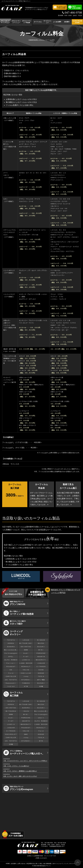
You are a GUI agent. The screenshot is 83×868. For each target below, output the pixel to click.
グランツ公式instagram (18, 788)
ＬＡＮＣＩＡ (26, 660)
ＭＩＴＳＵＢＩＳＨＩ (26, 643)
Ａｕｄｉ (26, 653)
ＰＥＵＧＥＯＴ (11, 667)
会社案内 (67, 22)
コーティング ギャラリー (13, 633)
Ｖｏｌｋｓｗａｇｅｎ (11, 653)
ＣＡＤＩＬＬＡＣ (26, 673)
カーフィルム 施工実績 (13, 694)
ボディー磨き (41, 680)
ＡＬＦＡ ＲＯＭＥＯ (11, 660)
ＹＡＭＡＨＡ (26, 683)
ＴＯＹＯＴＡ (11, 640)
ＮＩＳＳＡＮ (41, 640)
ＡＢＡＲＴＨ (41, 657)
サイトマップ (73, 864)
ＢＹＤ (41, 741)
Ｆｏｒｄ (11, 673)
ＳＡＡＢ (41, 670)
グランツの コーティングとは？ (5, 22)
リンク (66, 864)
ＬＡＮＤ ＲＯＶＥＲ (26, 663)
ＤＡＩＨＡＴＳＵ (26, 647)
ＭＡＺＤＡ (41, 643)
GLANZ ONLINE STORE (77, 22)
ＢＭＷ (26, 650)
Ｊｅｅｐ (26, 676)
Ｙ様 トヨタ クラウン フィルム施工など (16, 766)
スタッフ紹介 (15, 623)
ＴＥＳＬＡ (41, 676)
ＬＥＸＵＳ (26, 640)
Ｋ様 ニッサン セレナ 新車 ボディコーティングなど (20, 776)
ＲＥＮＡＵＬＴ (26, 667)
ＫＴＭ (26, 686)
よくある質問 (57, 22)
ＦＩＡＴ (26, 657)
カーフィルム (38, 22)
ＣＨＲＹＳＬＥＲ (11, 676)
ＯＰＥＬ (11, 657)
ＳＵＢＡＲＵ (11, 647)
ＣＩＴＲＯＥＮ (42, 667)
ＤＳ (11, 670)
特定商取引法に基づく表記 (34, 864)
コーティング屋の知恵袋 (18, 613)
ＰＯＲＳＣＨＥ (41, 653)
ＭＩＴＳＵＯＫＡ (11, 711)
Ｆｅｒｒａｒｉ (11, 663)
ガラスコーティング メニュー (16, 22)
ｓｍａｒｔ (41, 718)
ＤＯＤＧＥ (41, 673)
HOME (8, 864)
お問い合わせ (21, 864)
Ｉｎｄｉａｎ (11, 686)
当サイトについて (58, 864)
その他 (41, 686)
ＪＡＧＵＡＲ (41, 663)
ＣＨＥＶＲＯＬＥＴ (11, 734)
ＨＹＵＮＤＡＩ (26, 680)
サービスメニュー (47, 22)
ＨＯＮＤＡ (11, 643)
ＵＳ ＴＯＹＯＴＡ (11, 680)
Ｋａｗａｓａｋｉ (11, 683)
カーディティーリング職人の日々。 (24, 753)
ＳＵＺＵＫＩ (41, 647)
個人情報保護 (47, 864)
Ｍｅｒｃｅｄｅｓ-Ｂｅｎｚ (11, 650)
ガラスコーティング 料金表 (27, 22)
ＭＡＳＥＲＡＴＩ (41, 660)
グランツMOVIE (14, 603)
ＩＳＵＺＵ (26, 711)
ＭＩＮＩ (41, 650)
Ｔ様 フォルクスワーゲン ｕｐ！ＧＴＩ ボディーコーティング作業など (25, 761)
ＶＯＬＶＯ (26, 670)
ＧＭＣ (26, 734)
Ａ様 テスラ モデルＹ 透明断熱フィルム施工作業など (20, 771)
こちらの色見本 (27, 81)
